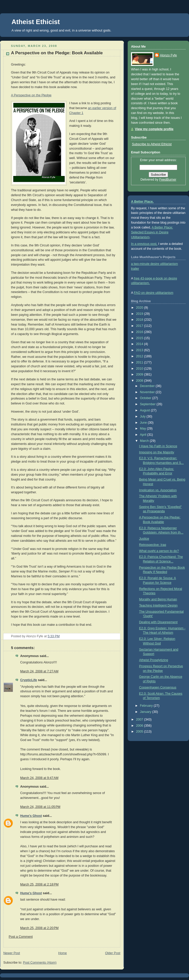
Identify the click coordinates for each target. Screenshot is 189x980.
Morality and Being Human (158, 599)
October (146, 398)
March (145, 441)
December (148, 386)
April (144, 435)
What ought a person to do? (159, 551)
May (143, 429)
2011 (140, 362)
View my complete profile (154, 129)
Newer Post (12, 953)
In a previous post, (144, 244)
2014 (140, 344)
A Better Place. (142, 202)
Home (63, 953)
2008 (140, 381)
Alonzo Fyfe (168, 55)
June (144, 423)
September (148, 404)
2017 (140, 326)
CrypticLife (29, 680)
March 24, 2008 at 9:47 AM (39, 778)
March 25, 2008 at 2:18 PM (39, 884)
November (148, 392)
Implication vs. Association (158, 490)
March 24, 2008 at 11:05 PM (40, 807)
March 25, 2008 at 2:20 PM (39, 928)
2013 (140, 350)
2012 (140, 356)
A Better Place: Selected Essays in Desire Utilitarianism (152, 232)
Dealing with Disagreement (158, 622)
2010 (140, 369)
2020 (140, 308)
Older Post (113, 953)
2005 (140, 732)
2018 (140, 320)
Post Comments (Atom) (40, 963)
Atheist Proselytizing (154, 660)
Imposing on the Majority (157, 452)
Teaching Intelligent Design (158, 606)
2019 (140, 314)
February (147, 706)
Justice (144, 539)
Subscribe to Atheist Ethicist (152, 144)
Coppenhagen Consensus (158, 687)
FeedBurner (168, 180)
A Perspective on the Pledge (31, 95)
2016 (140, 332)
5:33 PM (54, 636)
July (143, 416)
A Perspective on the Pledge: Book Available (57, 53)
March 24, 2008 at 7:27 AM (39, 671)
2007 (140, 720)
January (146, 712)
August (145, 410)
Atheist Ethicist (36, 22)
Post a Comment (21, 937)
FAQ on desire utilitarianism (153, 293)
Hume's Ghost (31, 816)
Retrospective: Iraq (153, 545)
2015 (140, 338)
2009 (140, 374)
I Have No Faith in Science (158, 446)
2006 (140, 726)
